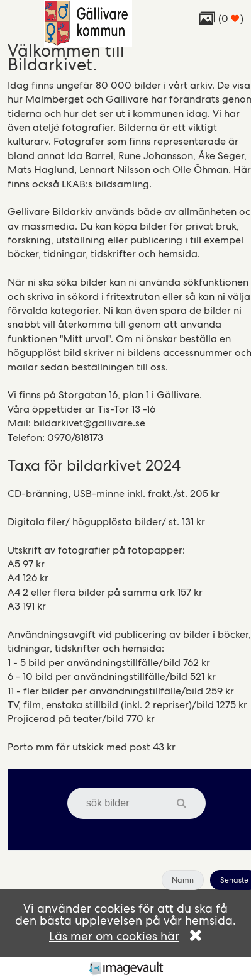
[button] (188, 803)
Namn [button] (183, 880)
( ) (221, 19)
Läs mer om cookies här (114, 936)
